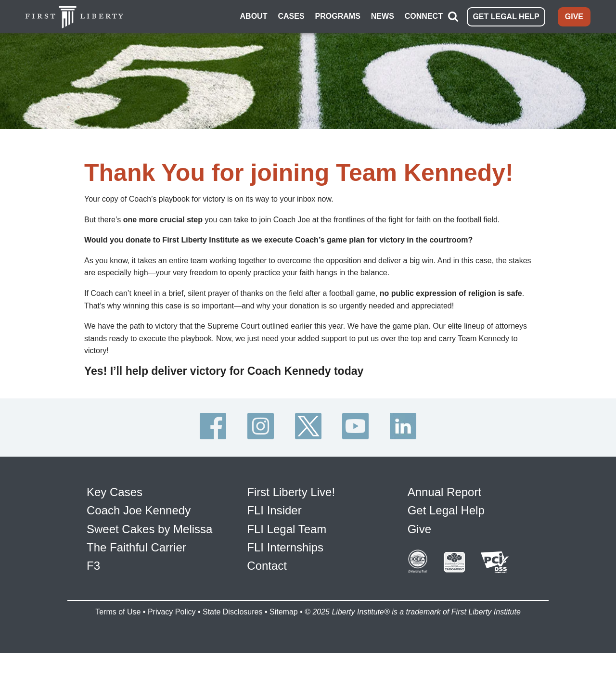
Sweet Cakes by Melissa (149, 529)
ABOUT (254, 16)
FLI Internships (285, 547)
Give (419, 529)
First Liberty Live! (291, 492)
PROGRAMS (338, 16)
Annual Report (444, 492)
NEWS (383, 16)
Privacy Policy (172, 612)
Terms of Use (118, 612)
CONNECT (424, 16)
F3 (93, 566)
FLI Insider (274, 510)
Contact (267, 566)
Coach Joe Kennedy (139, 510)
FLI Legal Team (287, 529)
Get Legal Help (446, 510)
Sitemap (284, 612)
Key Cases (115, 492)
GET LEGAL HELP (506, 17)
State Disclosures (233, 612)
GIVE (574, 17)
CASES (291, 16)
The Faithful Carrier (136, 547)
